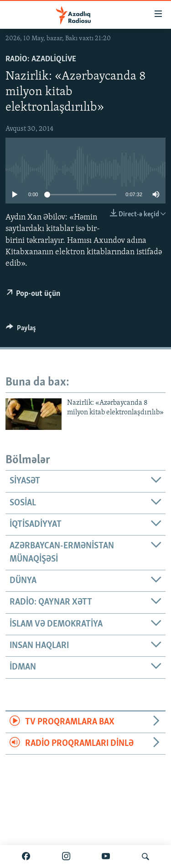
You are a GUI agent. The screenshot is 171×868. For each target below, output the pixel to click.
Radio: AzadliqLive (41, 59)
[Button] (21, 330)
